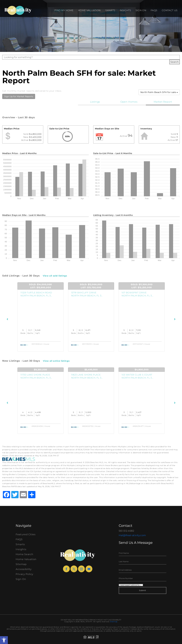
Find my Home (64, 10)
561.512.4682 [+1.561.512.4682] (126, 531)
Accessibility (24, 569)
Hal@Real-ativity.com (132, 535)
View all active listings (56, 361)
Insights (125, 10)
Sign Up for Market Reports (19, 96)
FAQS (154, 10)
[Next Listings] (175, 319)
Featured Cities (26, 534)
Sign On (141, 10)
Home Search (24, 554)
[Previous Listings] (8, 319)
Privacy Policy (24, 574)
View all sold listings (55, 276)
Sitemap (21, 564)
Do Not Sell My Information (74, 620)
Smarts (110, 10)
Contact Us (170, 10)
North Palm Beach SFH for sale (159, 92)
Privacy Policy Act (98, 620)
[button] (4, 640)
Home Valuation (89, 10)
